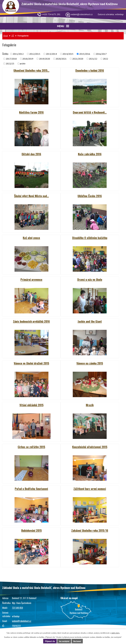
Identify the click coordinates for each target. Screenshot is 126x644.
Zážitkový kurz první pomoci (90, 489)
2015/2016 (85, 54)
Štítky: (5, 54)
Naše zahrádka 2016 (90, 154)
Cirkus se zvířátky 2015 (31, 447)
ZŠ (13, 36)
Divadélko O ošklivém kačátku (90, 238)
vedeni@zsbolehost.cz (22, 621)
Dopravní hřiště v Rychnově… (90, 112)
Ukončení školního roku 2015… (31, 70)
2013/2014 (51, 54)
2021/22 (93, 59)
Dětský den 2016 (31, 154)
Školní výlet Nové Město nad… (31, 196)
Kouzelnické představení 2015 (90, 447)
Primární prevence (31, 279)
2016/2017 (101, 54)
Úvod (6, 36)
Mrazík (90, 405)
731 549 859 (17, 608)
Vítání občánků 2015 (31, 405)
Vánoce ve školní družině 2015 (31, 363)
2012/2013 (35, 54)
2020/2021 (61, 59)
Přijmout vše (50, 641)
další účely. (116, 633)
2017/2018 (11, 59)
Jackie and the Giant (90, 321)
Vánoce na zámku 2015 (90, 363)
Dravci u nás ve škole (90, 279)
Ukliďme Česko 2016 (90, 196)
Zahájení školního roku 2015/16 (90, 530)
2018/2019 (28, 59)
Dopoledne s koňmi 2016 (90, 70)
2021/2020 (78, 59)
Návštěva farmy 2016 (31, 112)
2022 (105, 59)
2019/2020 (44, 59)
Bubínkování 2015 (31, 530)
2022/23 (10, 64)
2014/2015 (68, 54)
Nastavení (77, 641)
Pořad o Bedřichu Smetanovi (31, 489)
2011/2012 (18, 54)
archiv (23, 64)
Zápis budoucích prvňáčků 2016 (31, 321)
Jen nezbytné (64, 641)
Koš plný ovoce (31, 238)
